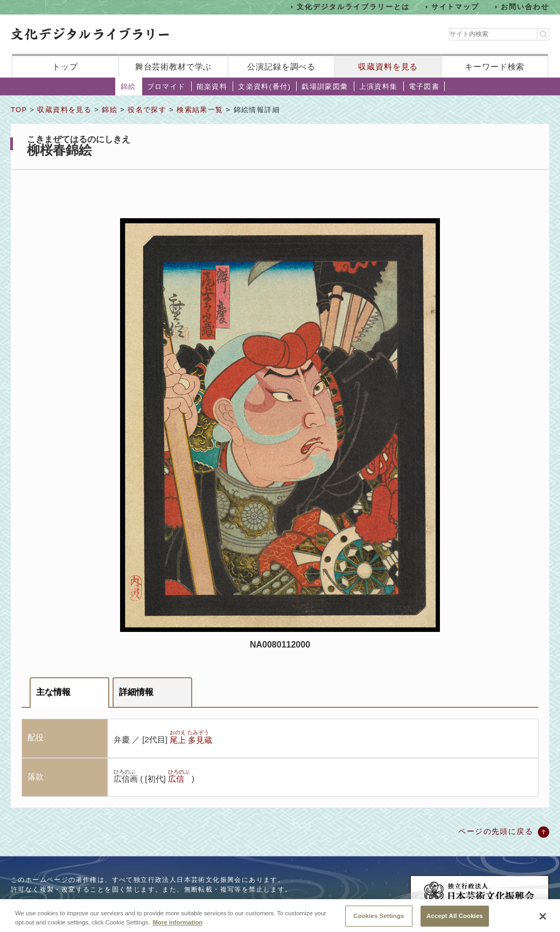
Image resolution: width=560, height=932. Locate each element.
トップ (65, 67)
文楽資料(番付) (264, 86)
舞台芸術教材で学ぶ (174, 67)
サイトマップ (456, 7)
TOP (19, 110)
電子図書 (424, 86)
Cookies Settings (379, 920)
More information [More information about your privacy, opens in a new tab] (177, 927)
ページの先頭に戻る (496, 831)
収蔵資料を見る (388, 67)
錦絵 (128, 86)
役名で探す (147, 110)
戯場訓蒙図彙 (325, 86)
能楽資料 (212, 86)
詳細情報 (136, 692)
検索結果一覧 (200, 110)
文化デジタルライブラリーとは (353, 7)
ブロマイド (166, 86)
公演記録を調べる (281, 67)
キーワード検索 (495, 67)
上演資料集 (379, 86)
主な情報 (53, 692)
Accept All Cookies (455, 920)
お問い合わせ (525, 7)
